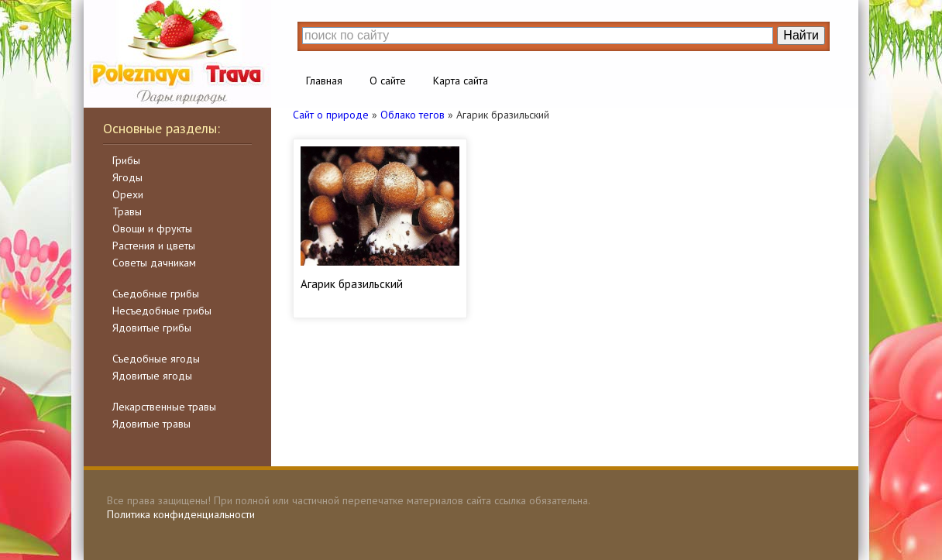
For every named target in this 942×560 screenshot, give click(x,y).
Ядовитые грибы (152, 328)
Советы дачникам (154, 263)
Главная (324, 81)
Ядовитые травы (151, 424)
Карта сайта (461, 81)
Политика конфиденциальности (181, 514)
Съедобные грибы (156, 294)
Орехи (128, 194)
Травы (127, 211)
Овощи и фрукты (152, 228)
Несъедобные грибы (162, 311)
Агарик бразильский (352, 284)
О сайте (388, 81)
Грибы (126, 160)
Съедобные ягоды (156, 359)
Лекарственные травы (164, 407)
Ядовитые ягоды (152, 376)
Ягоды (127, 177)
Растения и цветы (154, 246)
